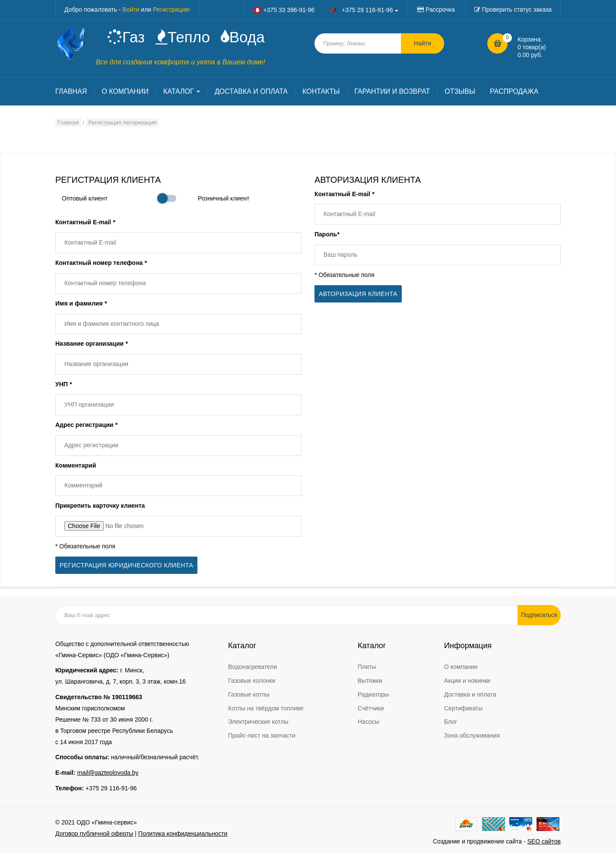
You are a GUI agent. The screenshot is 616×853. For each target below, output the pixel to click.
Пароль (327, 234)
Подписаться (539, 615)
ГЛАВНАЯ (71, 91)
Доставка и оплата (470, 694)
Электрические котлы (258, 722)
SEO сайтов (544, 841)
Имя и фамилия (81, 303)
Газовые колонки (252, 681)
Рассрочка (440, 10)
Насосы (368, 722)
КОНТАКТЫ (321, 91)
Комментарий (76, 465)
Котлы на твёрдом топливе (266, 708)
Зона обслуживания (472, 735)
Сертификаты (463, 708)
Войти (131, 10)
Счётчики (371, 708)
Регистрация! (171, 10)
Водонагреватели (252, 667)
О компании (461, 667)
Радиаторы (373, 694)
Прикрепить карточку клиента (100, 506)
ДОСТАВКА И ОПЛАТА (251, 91)
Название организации (91, 344)
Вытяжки (370, 681)
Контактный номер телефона (101, 263)
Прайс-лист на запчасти (262, 735)
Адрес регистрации (86, 425)
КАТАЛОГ (182, 91)
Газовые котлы (249, 694)
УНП (64, 384)
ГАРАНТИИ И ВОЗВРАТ (392, 91)
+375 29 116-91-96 (111, 788)
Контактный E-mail (85, 222)
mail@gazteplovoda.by (108, 773)
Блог (451, 722)
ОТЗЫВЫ (460, 91)
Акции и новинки (467, 681)
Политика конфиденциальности (183, 834)
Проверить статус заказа (517, 10)
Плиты (367, 667)
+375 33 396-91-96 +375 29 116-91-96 (326, 10)
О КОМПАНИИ (125, 91)
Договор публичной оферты (94, 834)
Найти (422, 43)
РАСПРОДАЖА (514, 91)
